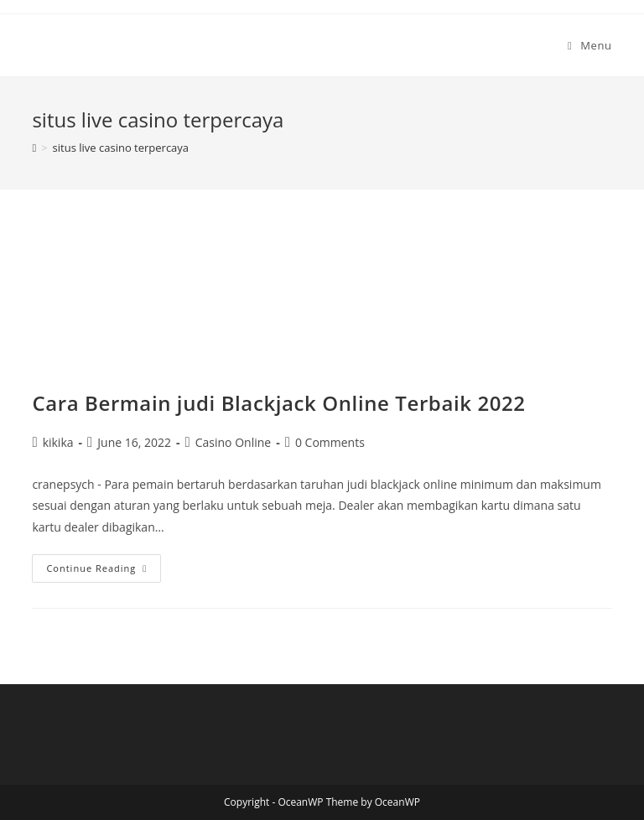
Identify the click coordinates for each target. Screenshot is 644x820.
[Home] (34, 148)
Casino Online (233, 442)
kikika (58, 442)
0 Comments (330, 442)
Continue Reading (104, 571)
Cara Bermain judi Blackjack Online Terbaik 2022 (278, 403)
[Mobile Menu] (590, 45)
